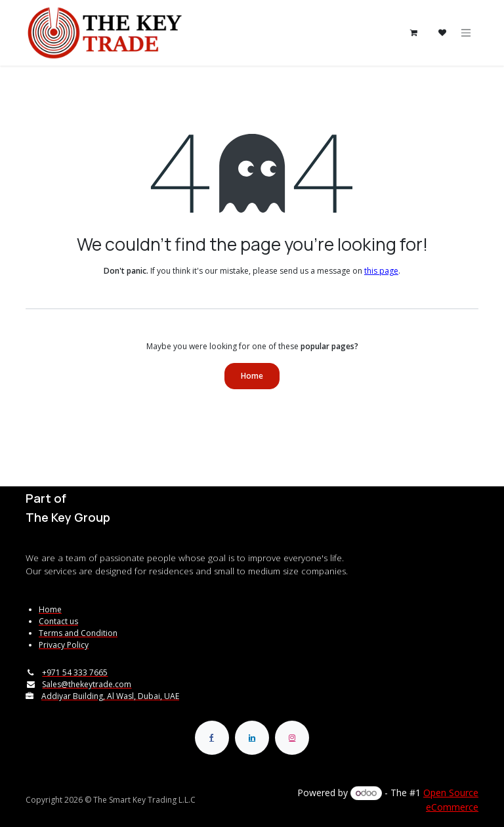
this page (381, 271)
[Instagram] (292, 738)
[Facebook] (212, 738)
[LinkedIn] (252, 738)
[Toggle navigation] (466, 33)
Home (252, 376)
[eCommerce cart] (413, 33)
